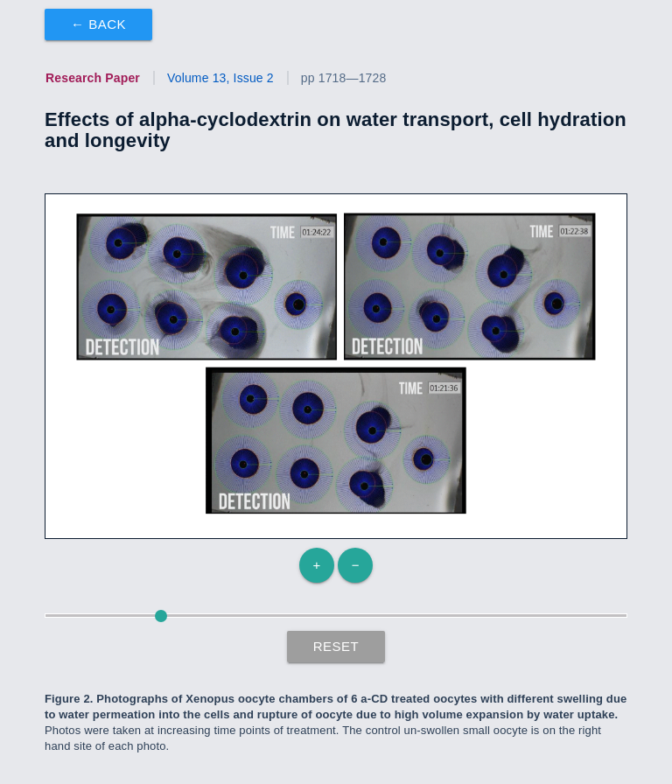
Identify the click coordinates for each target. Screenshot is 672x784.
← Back (98, 24)
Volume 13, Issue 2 (220, 78)
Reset (336, 646)
